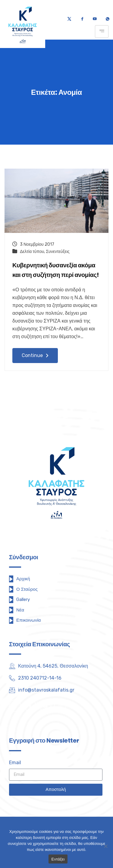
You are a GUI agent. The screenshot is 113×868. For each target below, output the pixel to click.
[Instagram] (60, 706)
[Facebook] (82, 19)
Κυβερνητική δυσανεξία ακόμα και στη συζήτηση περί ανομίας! (55, 270)
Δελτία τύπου (32, 252)
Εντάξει (58, 859)
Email (15, 763)
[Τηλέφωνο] (107, 19)
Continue (35, 355)
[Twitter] (69, 19)
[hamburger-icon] (102, 32)
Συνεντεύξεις (58, 252)
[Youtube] (95, 19)
